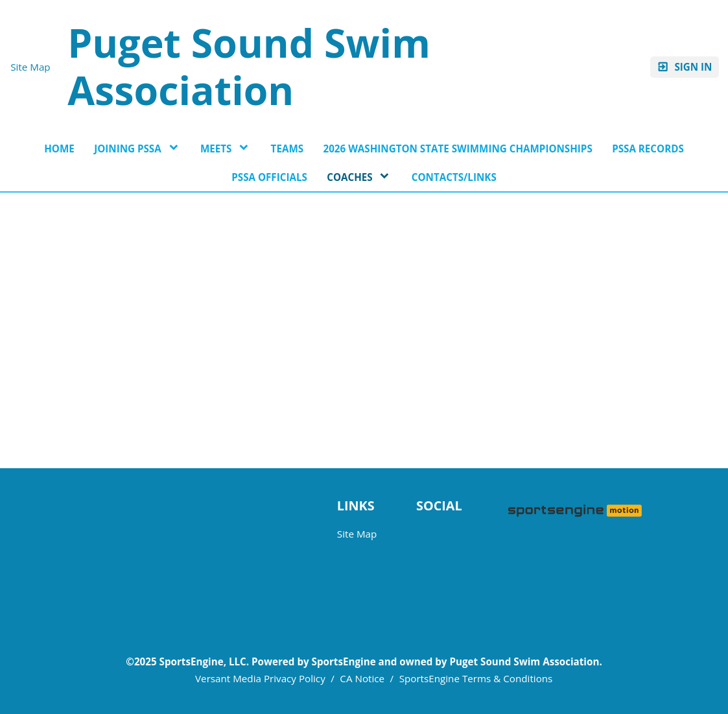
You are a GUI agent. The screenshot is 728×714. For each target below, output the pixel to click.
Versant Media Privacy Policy (260, 678)
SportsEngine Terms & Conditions (476, 678)
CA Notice (362, 678)
